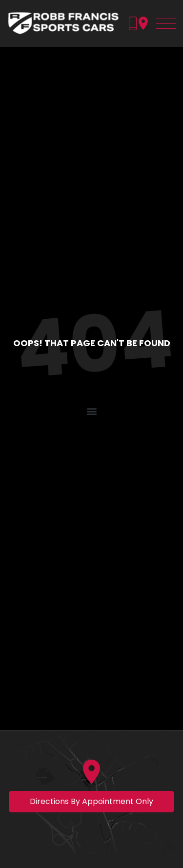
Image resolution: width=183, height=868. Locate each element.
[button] (91, 411)
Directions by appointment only (91, 801)
